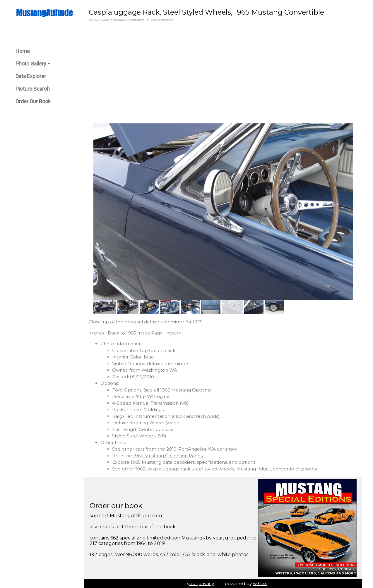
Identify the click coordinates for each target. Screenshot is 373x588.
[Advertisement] (223, 73)
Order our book (116, 506)
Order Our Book (33, 101)
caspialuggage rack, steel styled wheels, (191, 469)
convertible (286, 469)
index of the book (155, 527)
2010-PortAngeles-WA (191, 449)
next (171, 333)
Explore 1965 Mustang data (142, 462)
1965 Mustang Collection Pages (168, 456)
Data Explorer (31, 76)
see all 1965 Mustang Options (177, 390)
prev (99, 333)
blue (264, 469)
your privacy (201, 583)
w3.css (260, 583)
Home (23, 51)
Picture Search (33, 89)
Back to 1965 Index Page (135, 333)
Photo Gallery (33, 64)
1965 (140, 469)
